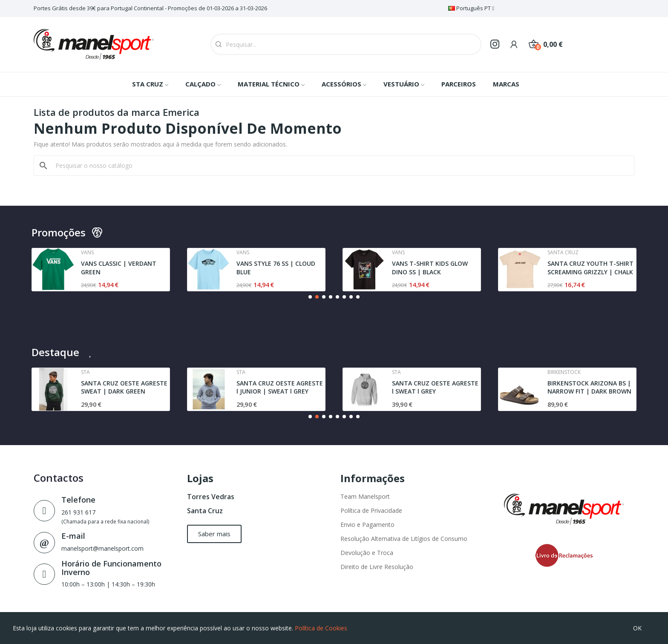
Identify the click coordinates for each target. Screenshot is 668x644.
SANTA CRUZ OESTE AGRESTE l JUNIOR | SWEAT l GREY (280, 387)
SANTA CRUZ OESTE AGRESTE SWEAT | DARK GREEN (124, 387)
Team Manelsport (365, 496)
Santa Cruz (205, 511)
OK (637, 628)
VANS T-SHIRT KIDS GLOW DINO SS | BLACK (430, 268)
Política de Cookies (321, 628)
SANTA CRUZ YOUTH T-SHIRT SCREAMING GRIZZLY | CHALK (590, 268)
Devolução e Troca (367, 553)
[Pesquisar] (339, 166)
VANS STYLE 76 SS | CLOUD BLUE (276, 268)
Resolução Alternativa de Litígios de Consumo (404, 539)
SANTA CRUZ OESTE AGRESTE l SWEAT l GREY (435, 387)
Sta (85, 372)
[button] (310, 297)
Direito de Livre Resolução (377, 567)
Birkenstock (564, 372)
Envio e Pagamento (367, 525)
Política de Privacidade (371, 510)
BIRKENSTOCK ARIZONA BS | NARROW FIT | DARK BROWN (589, 387)
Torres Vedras (211, 497)
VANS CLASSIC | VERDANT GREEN (119, 268)
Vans (87, 253)
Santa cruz (563, 253)
